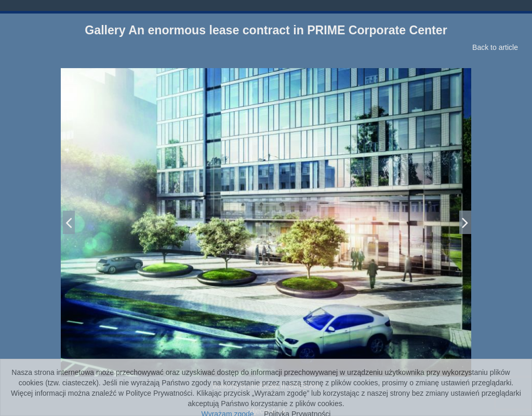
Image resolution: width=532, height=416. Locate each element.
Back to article (495, 47)
